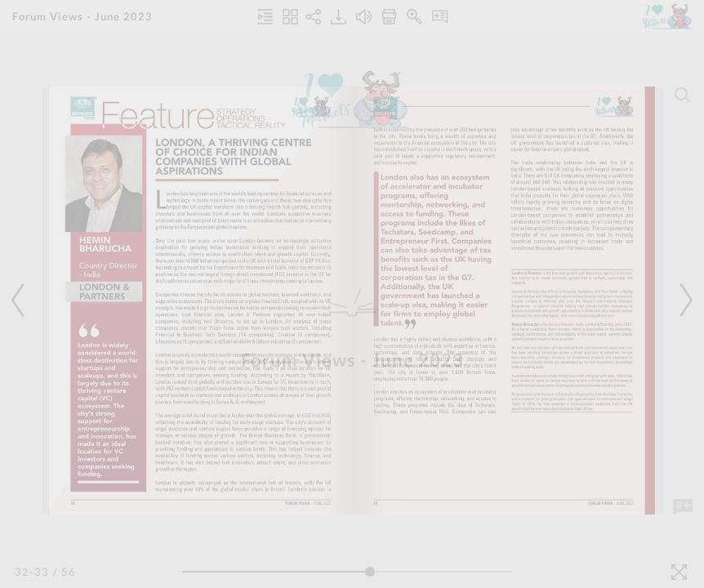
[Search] (683, 95)
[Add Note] (683, 507)
